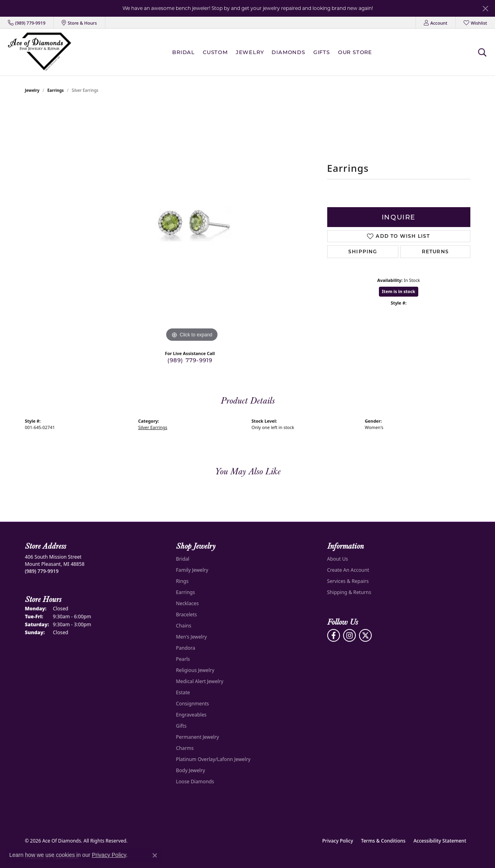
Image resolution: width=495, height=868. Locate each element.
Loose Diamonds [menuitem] (195, 782)
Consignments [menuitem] (193, 704)
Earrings (55, 90)
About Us (338, 559)
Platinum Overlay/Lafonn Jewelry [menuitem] (213, 759)
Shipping (363, 251)
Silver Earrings (153, 427)
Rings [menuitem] (182, 581)
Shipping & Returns (349, 592)
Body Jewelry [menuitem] (191, 770)
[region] (192, 225)
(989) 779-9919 (190, 360)
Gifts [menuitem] (181, 726)
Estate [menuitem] (183, 692)
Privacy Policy (338, 841)
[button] (436, 23)
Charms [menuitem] (185, 748)
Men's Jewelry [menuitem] (192, 637)
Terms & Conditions (383, 841)
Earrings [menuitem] (186, 592)
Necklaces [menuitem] (187, 603)
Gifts (322, 52)
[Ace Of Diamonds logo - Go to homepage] (40, 52)
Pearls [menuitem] (183, 659)
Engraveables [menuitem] (191, 715)
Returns (435, 251)
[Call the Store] (42, 571)
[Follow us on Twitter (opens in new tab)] (365, 635)
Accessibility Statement (440, 841)
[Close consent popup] (155, 855)
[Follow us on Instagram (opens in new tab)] (349, 635)
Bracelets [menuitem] (187, 615)
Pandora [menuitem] (186, 648)
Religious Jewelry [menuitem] (195, 670)
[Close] (485, 9)
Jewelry (250, 52)
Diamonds (288, 52)
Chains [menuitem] (184, 626)
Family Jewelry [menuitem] (192, 570)
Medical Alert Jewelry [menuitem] (200, 681)
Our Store (355, 52)
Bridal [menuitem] (183, 559)
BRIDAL (183, 52)
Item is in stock (399, 291)
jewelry (32, 90)
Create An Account (348, 570)
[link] (27, 23)
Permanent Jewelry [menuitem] (198, 737)
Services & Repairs (348, 581)
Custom (215, 52)
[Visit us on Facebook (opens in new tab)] (334, 635)
